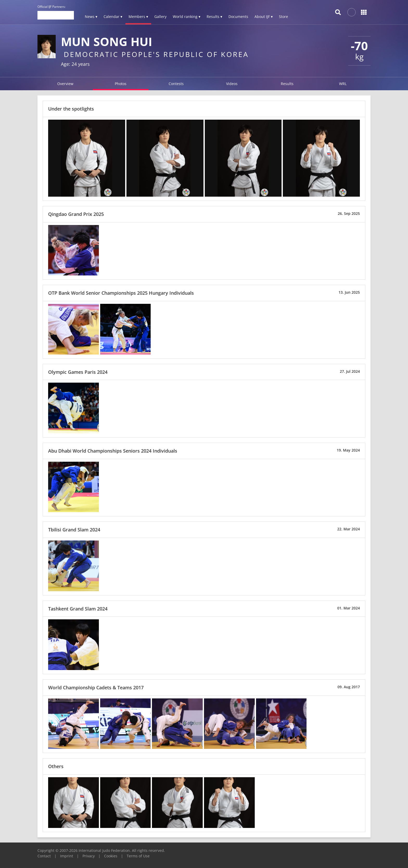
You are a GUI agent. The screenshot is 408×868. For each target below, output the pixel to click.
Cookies (111, 856)
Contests (176, 84)
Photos (121, 84)
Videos (232, 84)
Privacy (89, 856)
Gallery (160, 17)
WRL (343, 84)
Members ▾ (138, 17)
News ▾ (91, 17)
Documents (238, 17)
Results (287, 84)
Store (283, 17)
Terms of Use (138, 856)
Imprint (67, 856)
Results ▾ (214, 17)
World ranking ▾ (187, 17)
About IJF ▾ (264, 17)
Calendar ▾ (113, 17)
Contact (44, 856)
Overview (65, 84)
